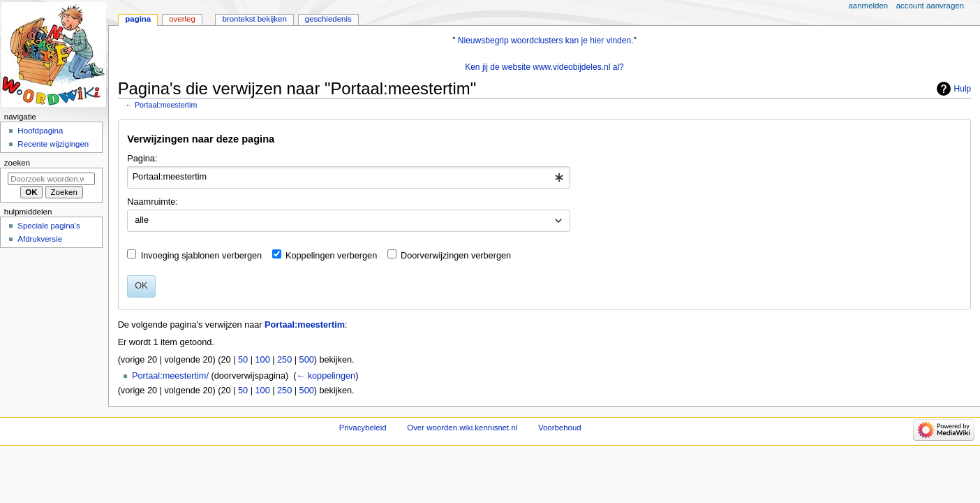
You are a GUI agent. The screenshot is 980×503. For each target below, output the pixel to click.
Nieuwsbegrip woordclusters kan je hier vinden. (546, 41)
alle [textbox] (142, 220)
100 (263, 360)
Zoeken (17, 163)
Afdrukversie (40, 239)
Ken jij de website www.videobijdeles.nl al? (544, 67)
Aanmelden (869, 6)
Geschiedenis (328, 19)
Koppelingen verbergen (331, 256)
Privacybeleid (363, 428)
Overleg (182, 19)
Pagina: (142, 159)
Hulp (963, 89)
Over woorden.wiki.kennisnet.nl (462, 428)
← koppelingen (326, 376)
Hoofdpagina (40, 131)
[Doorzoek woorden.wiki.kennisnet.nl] (51, 179)
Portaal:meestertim (166, 105)
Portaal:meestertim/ (170, 376)
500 (307, 360)
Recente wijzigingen (53, 144)
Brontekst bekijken (254, 19)
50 (243, 360)
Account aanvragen (930, 6)
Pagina (138, 19)
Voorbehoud (560, 428)
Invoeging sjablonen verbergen (202, 256)
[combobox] (349, 177)
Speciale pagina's (49, 226)
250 (284, 360)
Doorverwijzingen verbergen (456, 256)
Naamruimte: (153, 202)
